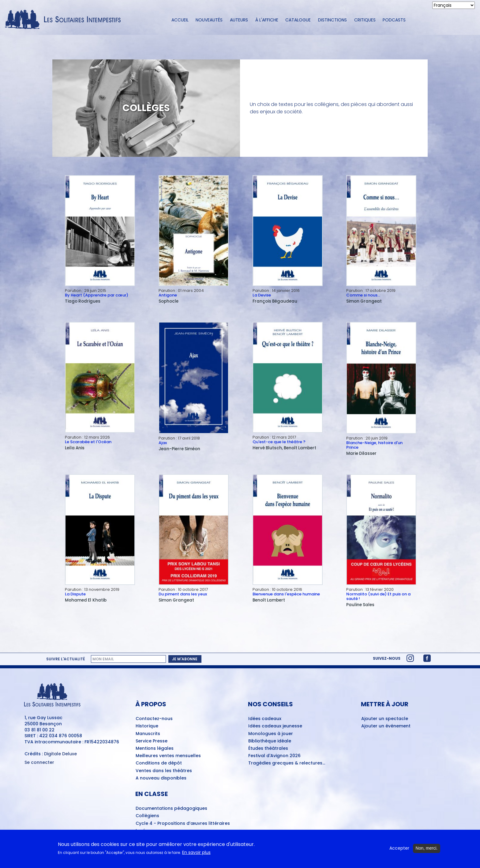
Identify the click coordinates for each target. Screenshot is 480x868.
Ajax (163, 443)
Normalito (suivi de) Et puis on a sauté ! (378, 596)
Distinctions (332, 20)
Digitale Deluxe (60, 754)
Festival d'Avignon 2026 (274, 756)
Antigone (168, 295)
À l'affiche (267, 20)
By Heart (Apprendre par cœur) (97, 295)
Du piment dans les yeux (183, 594)
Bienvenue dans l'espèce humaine (286, 594)
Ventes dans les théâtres (164, 771)
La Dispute (75, 594)
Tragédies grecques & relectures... (287, 763)
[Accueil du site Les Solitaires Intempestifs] (65, 20)
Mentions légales (155, 749)
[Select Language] (454, 5)
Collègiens (147, 816)
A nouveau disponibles (161, 778)
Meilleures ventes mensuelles (168, 756)
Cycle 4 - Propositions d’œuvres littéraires (183, 824)
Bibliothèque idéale (270, 741)
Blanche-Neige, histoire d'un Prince (374, 445)
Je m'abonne (185, 659)
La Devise (262, 295)
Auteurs (239, 20)
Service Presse (152, 741)
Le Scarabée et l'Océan (88, 442)
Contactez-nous (154, 719)
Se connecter (39, 762)
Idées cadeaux (265, 719)
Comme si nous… (363, 295)
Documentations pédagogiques (171, 809)
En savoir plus (196, 853)
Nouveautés (209, 20)
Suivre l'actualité (66, 659)
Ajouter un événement (386, 726)
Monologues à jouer (271, 734)
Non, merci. (427, 849)
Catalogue (298, 20)
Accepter (399, 849)
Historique (147, 726)
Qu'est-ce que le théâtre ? (279, 442)
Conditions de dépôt (159, 763)
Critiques (365, 20)
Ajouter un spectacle (385, 719)
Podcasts (394, 20)
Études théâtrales (268, 749)
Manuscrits (148, 734)
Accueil (180, 20)
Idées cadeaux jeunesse (275, 726)
